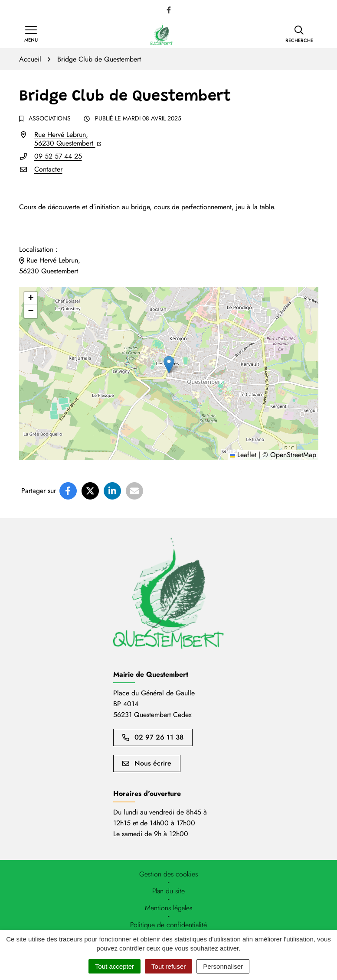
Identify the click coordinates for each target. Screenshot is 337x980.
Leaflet (243, 455)
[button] (299, 34)
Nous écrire (147, 763)
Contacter (48, 169)
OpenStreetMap (293, 455)
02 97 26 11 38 (153, 737)
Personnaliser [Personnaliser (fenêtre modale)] (223, 966)
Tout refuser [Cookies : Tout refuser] (168, 966)
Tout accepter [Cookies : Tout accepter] (115, 966)
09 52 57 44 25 (58, 156)
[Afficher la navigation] (31, 34)
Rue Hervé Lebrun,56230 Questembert (68, 139)
